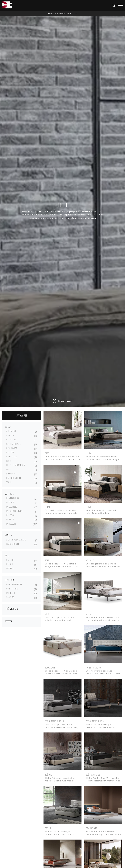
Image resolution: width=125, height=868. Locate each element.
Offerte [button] (9, 621)
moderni (10, 568)
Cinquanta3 (12, 448)
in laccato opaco (15, 511)
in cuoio (10, 502)
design (10, 564)
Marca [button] (8, 427)
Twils (9, 482)
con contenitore (14, 584)
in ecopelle (12, 507)
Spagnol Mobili (14, 478)
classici (10, 560)
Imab (9, 469)
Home (50, 13)
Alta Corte (11, 435)
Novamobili (12, 474)
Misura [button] (8, 535)
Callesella (11, 439)
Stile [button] (7, 555)
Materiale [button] (10, 494)
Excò (9, 461)
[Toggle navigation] (121, 5)
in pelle (10, 519)
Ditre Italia (12, 457)
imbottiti (11, 593)
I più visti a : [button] (11, 609)
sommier (10, 597)
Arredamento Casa (63, 13)
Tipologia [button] (10, 580)
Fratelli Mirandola (16, 465)
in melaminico (13, 498)
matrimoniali (13, 544)
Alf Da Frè (11, 431)
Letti (75, 13)
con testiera (12, 589)
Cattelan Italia (14, 444)
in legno (10, 515)
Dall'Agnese (12, 452)
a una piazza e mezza (16, 540)
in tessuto (11, 524)
